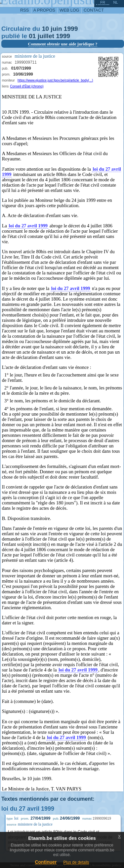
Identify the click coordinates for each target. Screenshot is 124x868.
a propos (44, 10)
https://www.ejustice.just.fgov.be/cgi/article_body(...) (55, 80)
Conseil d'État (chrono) (27, 86)
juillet (46, 36)
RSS (24, 10)
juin (56, 29)
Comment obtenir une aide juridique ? (63, 44)
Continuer (46, 862)
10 (45, 29)
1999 (71, 29)
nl (115, 2)
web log (69, 10)
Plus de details (76, 862)
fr (103, 2)
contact (94, 10)
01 (32, 36)
